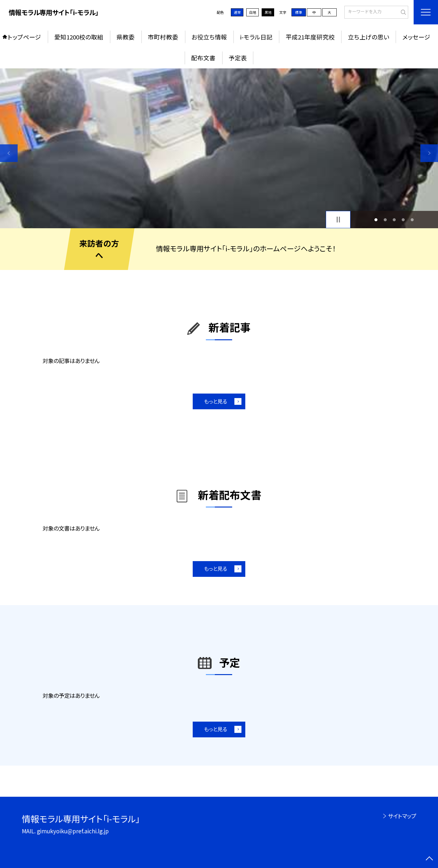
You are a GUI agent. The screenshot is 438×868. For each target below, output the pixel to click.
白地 (253, 12)
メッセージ (416, 37)
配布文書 (203, 58)
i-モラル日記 (256, 37)
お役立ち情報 (209, 37)
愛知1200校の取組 (79, 37)
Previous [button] (9, 153)
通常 (237, 12)
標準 (299, 12)
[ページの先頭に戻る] (429, 859)
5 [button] (412, 220)
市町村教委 (163, 37)
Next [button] (429, 153)
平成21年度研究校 (310, 37)
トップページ (24, 37)
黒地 (268, 12)
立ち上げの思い (369, 37)
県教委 (126, 37)
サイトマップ (402, 816)
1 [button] (376, 220)
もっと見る (215, 401)
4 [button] (403, 220)
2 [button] (385, 220)
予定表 (238, 58)
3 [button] (394, 220)
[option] (219, 148)
